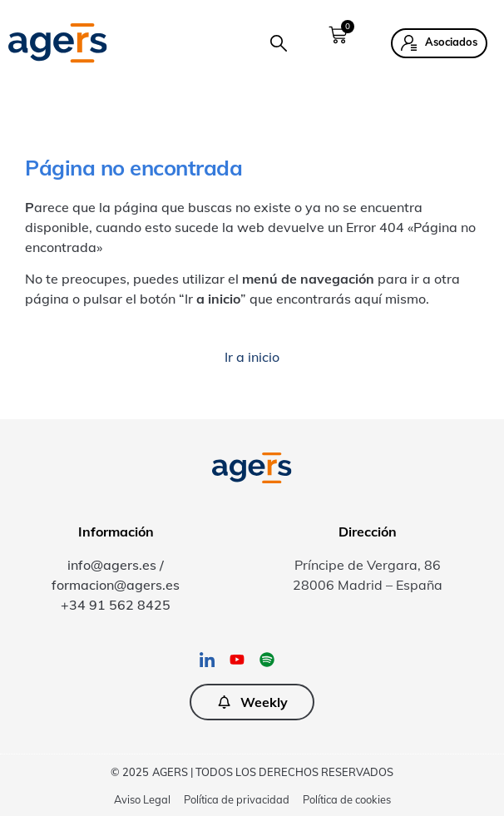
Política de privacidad (237, 799)
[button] (279, 43)
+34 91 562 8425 (116, 605)
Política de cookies (347, 799)
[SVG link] (58, 43)
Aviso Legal (142, 799)
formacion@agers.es (116, 585)
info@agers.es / (116, 565)
